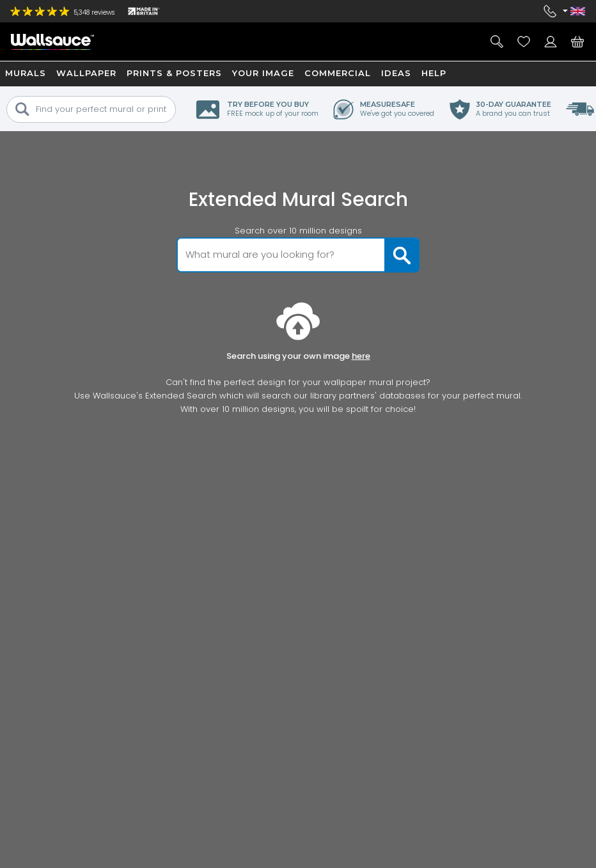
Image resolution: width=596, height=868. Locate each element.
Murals (26, 73)
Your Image (263, 73)
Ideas (396, 73)
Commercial (338, 73)
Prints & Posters (174, 73)
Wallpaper (86, 73)
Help (434, 73)
